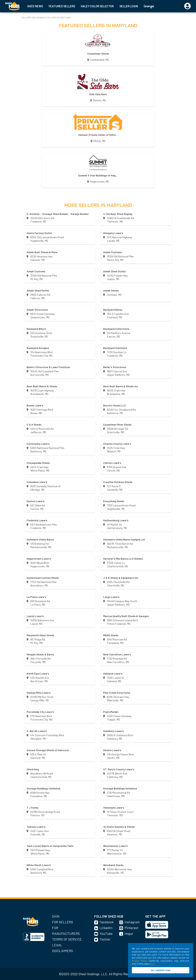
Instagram (132, 922)
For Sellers (62, 922)
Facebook (107, 922)
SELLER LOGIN (129, 6)
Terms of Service (67, 939)
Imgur (129, 933)
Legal (57, 945)
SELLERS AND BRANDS (33, 17)
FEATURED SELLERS (62, 6)
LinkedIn (106, 928)
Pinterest (131, 928)
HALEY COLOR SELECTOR (97, 6)
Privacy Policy (139, 961)
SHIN (56, 916)
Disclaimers (62, 951)
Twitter (105, 939)
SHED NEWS (35, 6)
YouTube (106, 933)
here (153, 964)
